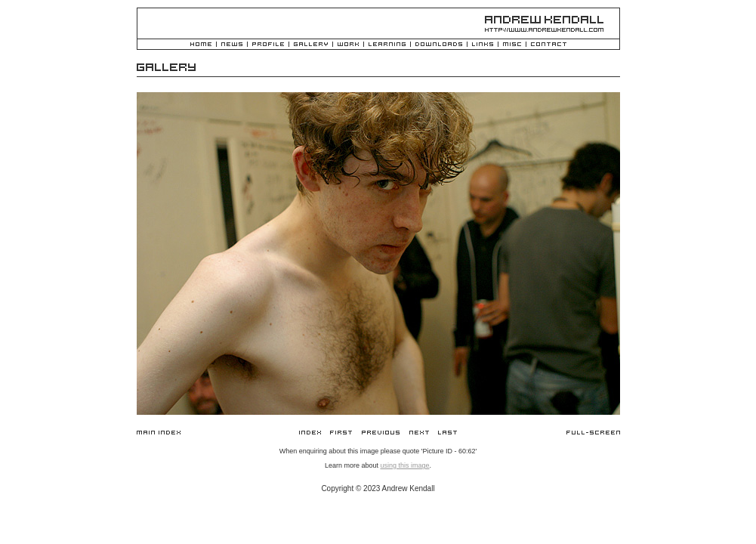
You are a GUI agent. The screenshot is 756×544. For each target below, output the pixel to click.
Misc (512, 45)
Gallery (311, 45)
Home (201, 45)
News (232, 45)
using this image (404, 465)
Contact (549, 45)
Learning (387, 45)
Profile (268, 45)
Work (348, 45)
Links (483, 45)
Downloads (439, 45)
